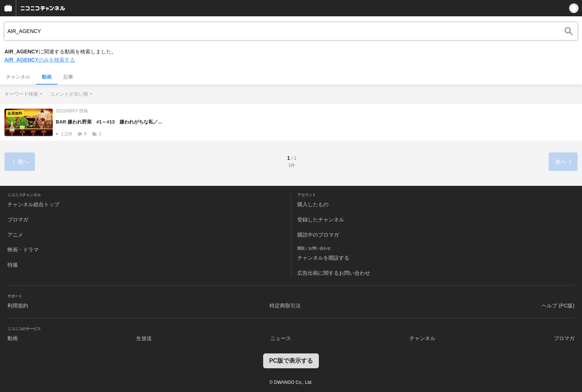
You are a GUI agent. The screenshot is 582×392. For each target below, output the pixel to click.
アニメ (15, 235)
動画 (47, 77)
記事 (68, 77)
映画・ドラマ (23, 250)
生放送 (144, 338)
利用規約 (18, 306)
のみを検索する (40, 60)
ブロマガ (18, 220)
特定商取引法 (285, 306)
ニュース (281, 338)
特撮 (13, 265)
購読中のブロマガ (318, 235)
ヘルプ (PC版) (558, 306)
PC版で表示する (291, 361)
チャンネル (18, 77)
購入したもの (313, 204)
